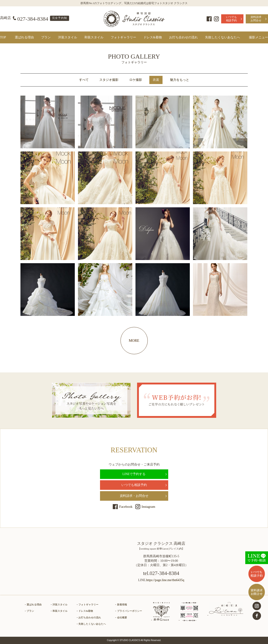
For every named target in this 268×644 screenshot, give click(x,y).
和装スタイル (94, 37)
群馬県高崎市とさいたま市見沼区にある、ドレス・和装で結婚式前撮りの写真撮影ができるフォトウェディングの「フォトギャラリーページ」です (134, 19)
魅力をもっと (180, 80)
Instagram (216, 19)
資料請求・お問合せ (134, 496)
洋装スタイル (68, 37)
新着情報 (122, 604)
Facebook (209, 19)
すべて (84, 80)
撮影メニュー (258, 37)
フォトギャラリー (123, 37)
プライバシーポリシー (130, 611)
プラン (46, 37)
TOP (3, 37)
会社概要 (122, 617)
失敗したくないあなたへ (223, 37)
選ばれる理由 (24, 37)
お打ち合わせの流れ (183, 37)
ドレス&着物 (153, 37)
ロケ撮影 (136, 80)
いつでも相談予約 (231, 19)
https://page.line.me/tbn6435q (165, 580)
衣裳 (156, 80)
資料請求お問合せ (256, 19)
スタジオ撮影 (109, 80)
